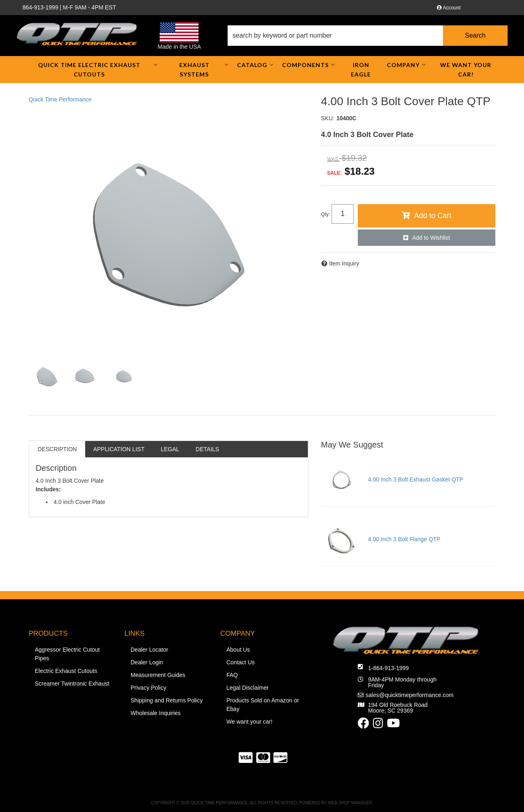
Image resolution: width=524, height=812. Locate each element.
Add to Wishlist (431, 238)
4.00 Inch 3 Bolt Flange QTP (404, 539)
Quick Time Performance (60, 99)
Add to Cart (433, 216)
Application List (119, 449)
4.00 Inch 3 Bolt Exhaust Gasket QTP (416, 479)
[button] (368, 36)
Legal (170, 449)
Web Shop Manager (350, 803)
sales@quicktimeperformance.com (410, 695)
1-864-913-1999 (388, 668)
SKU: (328, 118)
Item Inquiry (344, 263)
